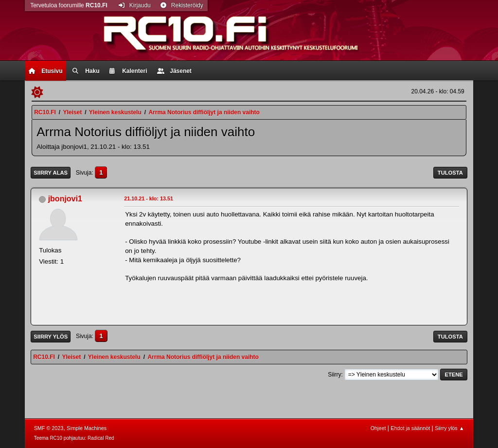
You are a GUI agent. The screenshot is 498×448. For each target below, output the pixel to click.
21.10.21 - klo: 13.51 (149, 198)
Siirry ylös (51, 337)
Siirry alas (51, 173)
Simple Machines (87, 428)
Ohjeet (378, 428)
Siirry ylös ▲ (449, 428)
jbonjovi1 (65, 199)
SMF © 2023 (49, 428)
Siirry (334, 375)
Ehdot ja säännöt (410, 428)
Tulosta (450, 173)
